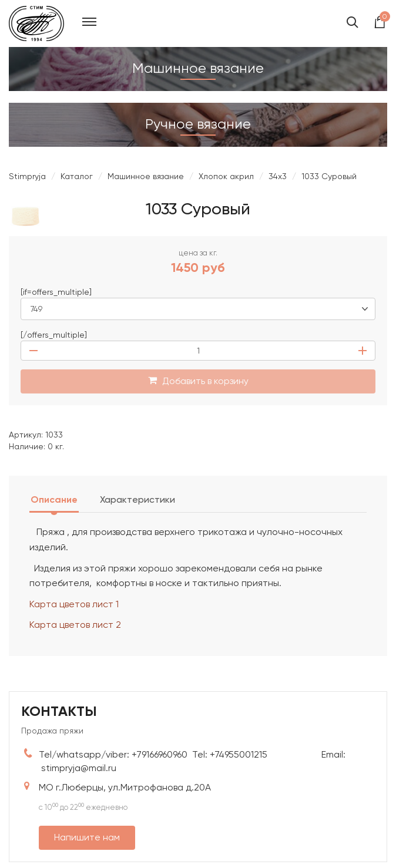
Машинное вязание (146, 176)
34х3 (278, 176)
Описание (54, 499)
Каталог (77, 176)
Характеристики (137, 499)
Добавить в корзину (198, 381)
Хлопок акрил (226, 176)
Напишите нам (87, 837)
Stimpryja (27, 176)
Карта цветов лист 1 (74, 604)
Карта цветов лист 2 (75, 625)
